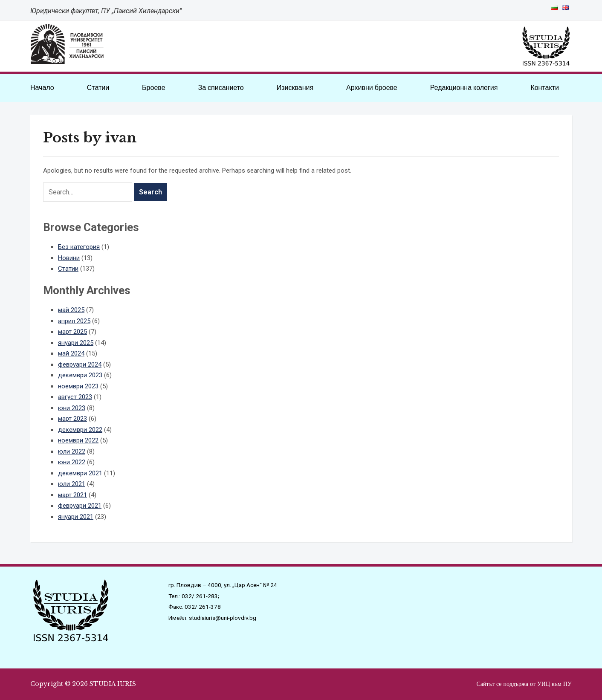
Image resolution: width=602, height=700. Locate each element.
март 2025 (72, 332)
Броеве (153, 87)
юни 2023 (72, 408)
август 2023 (75, 397)
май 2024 (71, 353)
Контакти (545, 87)
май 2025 (71, 310)
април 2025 (74, 321)
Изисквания (295, 87)
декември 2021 (80, 473)
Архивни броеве (372, 87)
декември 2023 (80, 375)
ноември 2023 (78, 386)
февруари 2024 (80, 364)
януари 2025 (76, 343)
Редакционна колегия (464, 87)
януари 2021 (76, 517)
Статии (98, 87)
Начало (42, 87)
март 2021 (72, 495)
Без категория (79, 247)
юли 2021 (72, 484)
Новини (69, 258)
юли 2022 (72, 451)
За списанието (221, 87)
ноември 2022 (78, 440)
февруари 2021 (80, 506)
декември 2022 (80, 430)
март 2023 (72, 419)
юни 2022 (72, 462)
